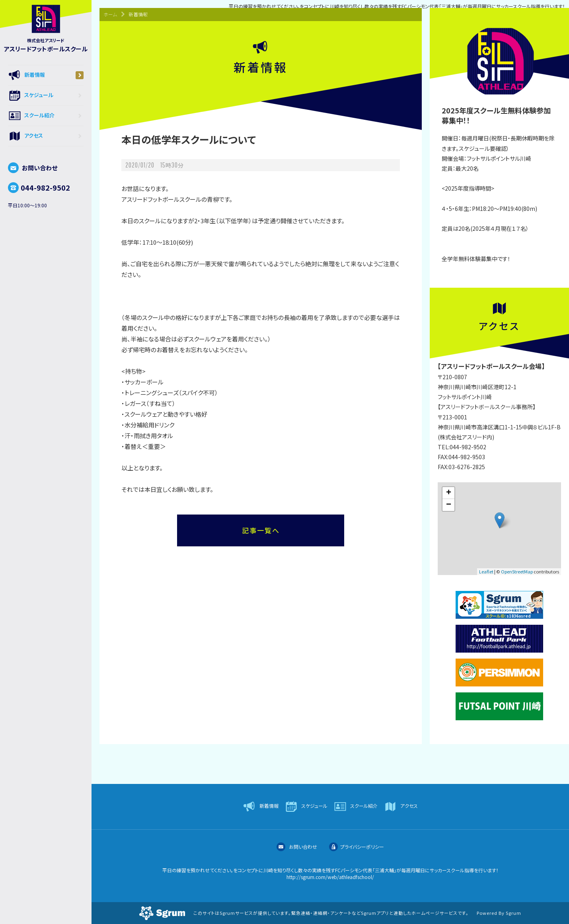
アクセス (46, 136)
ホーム (110, 14)
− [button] (449, 505)
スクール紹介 (46, 116)
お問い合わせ (33, 168)
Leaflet (486, 571)
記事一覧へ (261, 530)
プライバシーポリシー (357, 847)
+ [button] (449, 493)
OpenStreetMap (517, 571)
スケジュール (46, 96)
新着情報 (46, 75)
